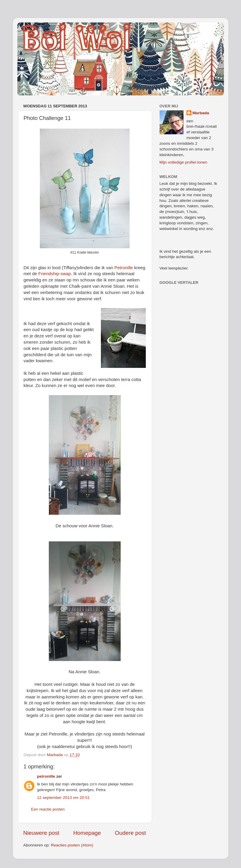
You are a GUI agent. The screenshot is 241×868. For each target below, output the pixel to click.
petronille (46, 776)
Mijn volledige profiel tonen (184, 162)
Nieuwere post (41, 833)
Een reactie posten (48, 809)
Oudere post (131, 833)
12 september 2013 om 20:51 (63, 798)
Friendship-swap (55, 274)
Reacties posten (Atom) (72, 845)
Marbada (201, 113)
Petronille (124, 268)
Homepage (87, 833)
